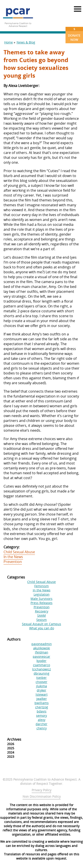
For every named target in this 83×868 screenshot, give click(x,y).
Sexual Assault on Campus (41, 624)
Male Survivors (41, 599)
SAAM (41, 615)
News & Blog (26, 42)
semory (41, 715)
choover (41, 682)
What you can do (42, 628)
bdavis (42, 711)
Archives (14, 739)
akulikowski (42, 648)
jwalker (42, 699)
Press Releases (41, 603)
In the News (13, 557)
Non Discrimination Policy (42, 796)
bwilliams (42, 703)
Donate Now (74, 34)
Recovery (42, 611)
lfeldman (42, 652)
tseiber (41, 678)
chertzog (42, 707)
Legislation (42, 594)
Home (9, 42)
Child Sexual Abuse (19, 552)
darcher (41, 724)
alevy (42, 720)
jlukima (41, 686)
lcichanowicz (41, 669)
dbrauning (41, 673)
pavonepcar (41, 656)
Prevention (13, 562)
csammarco (41, 665)
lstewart (42, 694)
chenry (42, 728)
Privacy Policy (41, 790)
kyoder (41, 661)
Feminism (41, 586)
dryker (41, 690)
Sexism (41, 620)
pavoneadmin (42, 644)
